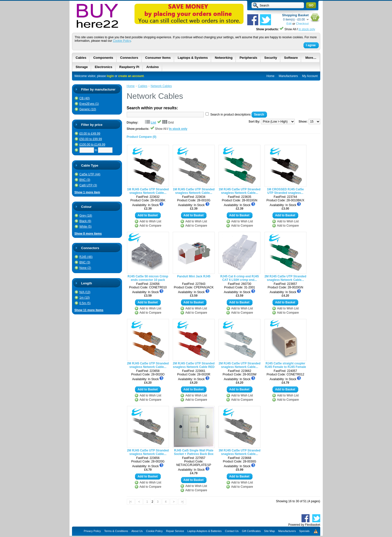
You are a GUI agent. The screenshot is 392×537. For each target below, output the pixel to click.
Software (291, 58)
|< (131, 502)
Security (271, 58)
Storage (82, 67)
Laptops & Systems (193, 58)
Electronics (103, 67)
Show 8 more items (88, 234)
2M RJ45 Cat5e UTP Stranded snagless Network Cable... (285, 278)
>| (182, 502)
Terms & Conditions (116, 531)
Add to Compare (150, 226)
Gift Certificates (251, 531)
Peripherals (248, 58)
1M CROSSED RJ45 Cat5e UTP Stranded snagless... (285, 191)
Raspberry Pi (129, 67)
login (110, 76)
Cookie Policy (122, 41)
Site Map (269, 531)
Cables (81, 58)
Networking (224, 58)
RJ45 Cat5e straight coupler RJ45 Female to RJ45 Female (285, 365)
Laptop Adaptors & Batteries (204, 531)
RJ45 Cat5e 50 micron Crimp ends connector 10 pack (148, 278)
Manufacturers (288, 76)
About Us (137, 531)
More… (311, 58)
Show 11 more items (89, 310)
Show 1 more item (87, 192)
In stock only (307, 29)
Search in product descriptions (230, 115)
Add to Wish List (150, 221)
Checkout (302, 24)
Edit (289, 24)
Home (270, 76)
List (153, 123)
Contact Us (232, 531)
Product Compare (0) (142, 137)
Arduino (152, 67)
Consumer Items (158, 58)
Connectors (129, 58)
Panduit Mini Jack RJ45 (194, 276)
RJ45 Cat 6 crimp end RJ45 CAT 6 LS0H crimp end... (239, 278)
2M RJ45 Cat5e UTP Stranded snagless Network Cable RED (194, 365)
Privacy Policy (92, 531)
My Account (310, 76)
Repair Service (175, 531)
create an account (131, 76)
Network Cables (161, 86)
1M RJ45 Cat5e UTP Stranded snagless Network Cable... (148, 191)
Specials (304, 531)
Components (103, 58)
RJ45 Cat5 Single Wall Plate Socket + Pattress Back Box (194, 452)
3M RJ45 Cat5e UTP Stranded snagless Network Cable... (240, 452)
